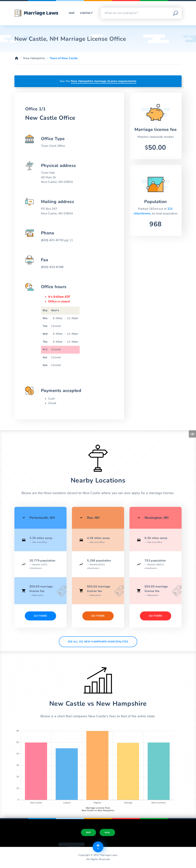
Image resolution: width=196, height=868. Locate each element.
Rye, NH (93, 518)
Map (72, 13)
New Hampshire (34, 58)
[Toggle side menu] (192, 434)
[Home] (17, 58)
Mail (107, 832)
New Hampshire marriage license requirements (104, 81)
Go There (40, 616)
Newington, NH (157, 518)
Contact (86, 13)
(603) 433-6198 (52, 267)
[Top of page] (98, 847)
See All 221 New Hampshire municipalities (98, 642)
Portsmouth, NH (42, 518)
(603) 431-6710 (52, 240)
